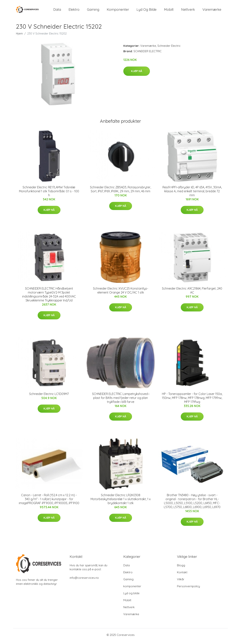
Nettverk (188, 11)
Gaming (93, 11)
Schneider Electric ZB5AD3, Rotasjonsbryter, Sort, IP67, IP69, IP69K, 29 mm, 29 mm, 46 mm (120, 192)
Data (57, 11)
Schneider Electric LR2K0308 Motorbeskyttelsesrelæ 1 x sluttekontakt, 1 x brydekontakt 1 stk (121, 502)
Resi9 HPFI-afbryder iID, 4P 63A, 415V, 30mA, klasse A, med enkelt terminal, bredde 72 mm (192, 194)
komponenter (118, 11)
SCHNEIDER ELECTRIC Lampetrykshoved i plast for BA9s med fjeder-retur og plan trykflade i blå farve (121, 400)
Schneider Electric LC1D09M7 (49, 396)
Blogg (181, 568)
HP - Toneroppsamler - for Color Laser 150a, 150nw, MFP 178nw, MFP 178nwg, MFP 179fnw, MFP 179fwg (192, 400)
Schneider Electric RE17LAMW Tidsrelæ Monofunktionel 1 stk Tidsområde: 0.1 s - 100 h (49, 194)
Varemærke (212, 11)
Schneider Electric (169, 48)
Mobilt (169, 11)
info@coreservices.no (84, 580)
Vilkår (181, 582)
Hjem (19, 36)
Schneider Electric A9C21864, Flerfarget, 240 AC (192, 293)
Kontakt (182, 575)
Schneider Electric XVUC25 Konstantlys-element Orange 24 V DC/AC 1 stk (121, 293)
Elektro (74, 11)
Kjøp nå (137, 74)
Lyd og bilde (146, 11)
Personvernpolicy (188, 589)
